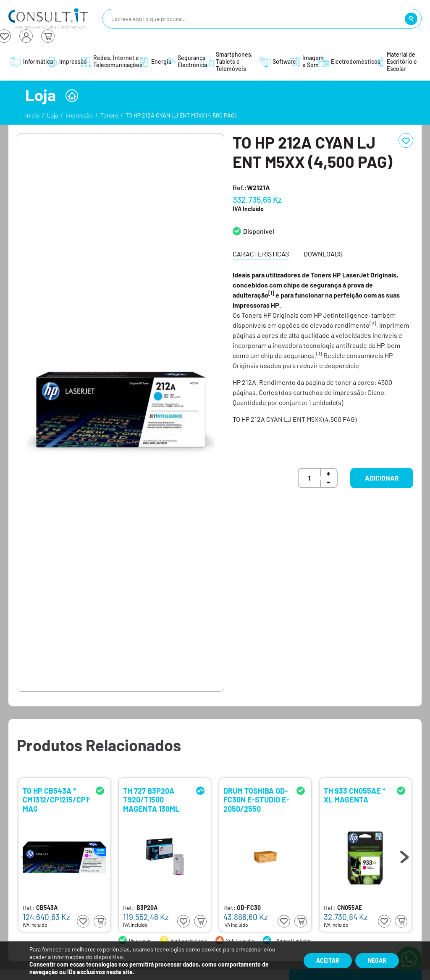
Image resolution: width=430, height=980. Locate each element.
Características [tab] (261, 254)
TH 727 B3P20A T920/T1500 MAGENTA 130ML (151, 799)
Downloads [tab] (323, 254)
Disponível (259, 231)
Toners (109, 115)
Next (404, 855)
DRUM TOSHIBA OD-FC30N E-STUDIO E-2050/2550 (256, 799)
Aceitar (328, 960)
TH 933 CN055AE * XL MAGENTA (355, 796)
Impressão (79, 115)
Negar (377, 960)
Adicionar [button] (382, 478)
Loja (52, 115)
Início (32, 115)
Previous (26, 855)
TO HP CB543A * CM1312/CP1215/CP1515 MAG (56, 799)
